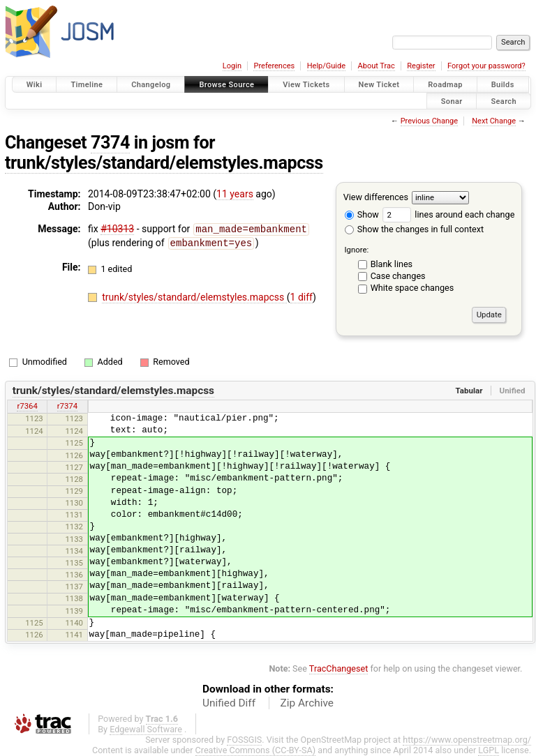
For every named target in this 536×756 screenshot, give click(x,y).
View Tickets (306, 85)
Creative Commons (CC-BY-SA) (256, 750)
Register (421, 66)
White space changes (412, 288)
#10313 (117, 229)
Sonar (452, 101)
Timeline (87, 85)
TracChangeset (339, 668)
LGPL (489, 750)
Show (362, 214)
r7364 (27, 406)
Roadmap (445, 85)
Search (504, 101)
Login (232, 66)
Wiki (35, 85)
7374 (110, 143)
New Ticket (379, 85)
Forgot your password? (486, 66)
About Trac (377, 66)
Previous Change (429, 121)
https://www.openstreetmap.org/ (467, 740)
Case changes (398, 276)
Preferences (274, 66)
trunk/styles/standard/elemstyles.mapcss (164, 163)
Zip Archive (307, 703)
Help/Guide (326, 66)
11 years (235, 194)
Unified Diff (229, 703)
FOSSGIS (244, 740)
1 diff (302, 296)
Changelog (151, 85)
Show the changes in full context (414, 229)
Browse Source (226, 85)
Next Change (494, 121)
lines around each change (448, 214)
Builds (503, 85)
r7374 (67, 406)
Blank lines (392, 264)
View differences (376, 197)
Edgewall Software (146, 729)
